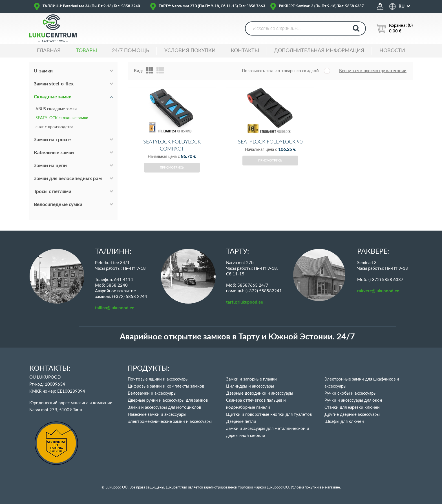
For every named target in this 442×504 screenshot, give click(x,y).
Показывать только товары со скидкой (280, 71)
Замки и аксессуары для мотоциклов (164, 407)
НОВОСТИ (392, 51)
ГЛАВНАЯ (49, 51)
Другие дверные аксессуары (352, 415)
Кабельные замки (54, 153)
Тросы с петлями (53, 192)
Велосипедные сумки (58, 205)
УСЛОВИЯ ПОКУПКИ (190, 51)
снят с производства (54, 127)
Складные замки (53, 97)
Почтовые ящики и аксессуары (158, 379)
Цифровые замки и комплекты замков (166, 386)
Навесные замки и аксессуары (157, 415)
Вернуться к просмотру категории (373, 71)
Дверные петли (241, 422)
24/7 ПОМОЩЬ (131, 51)
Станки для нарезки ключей (352, 407)
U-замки (43, 71)
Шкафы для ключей (344, 422)
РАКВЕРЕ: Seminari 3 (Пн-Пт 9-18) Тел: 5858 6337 (321, 6)
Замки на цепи (50, 166)
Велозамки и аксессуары (152, 393)
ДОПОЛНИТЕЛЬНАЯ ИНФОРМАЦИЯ (319, 51)
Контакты (245, 51)
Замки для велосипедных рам (68, 179)
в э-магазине (330, 488)
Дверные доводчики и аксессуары (260, 393)
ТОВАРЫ (86, 51)
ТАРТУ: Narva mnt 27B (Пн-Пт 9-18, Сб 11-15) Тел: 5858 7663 (212, 6)
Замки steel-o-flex (54, 84)
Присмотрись (172, 174)
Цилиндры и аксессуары (250, 386)
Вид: (138, 71)
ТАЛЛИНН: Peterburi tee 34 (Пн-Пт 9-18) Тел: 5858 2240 (91, 6)
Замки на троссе (52, 140)
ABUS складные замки (56, 109)
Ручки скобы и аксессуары (351, 393)
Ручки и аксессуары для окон (353, 400)
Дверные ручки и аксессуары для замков (168, 400)
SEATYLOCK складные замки (62, 118)
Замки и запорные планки (251, 379)
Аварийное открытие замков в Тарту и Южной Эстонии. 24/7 (237, 337)
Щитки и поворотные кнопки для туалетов (269, 415)
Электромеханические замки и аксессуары (170, 422)
